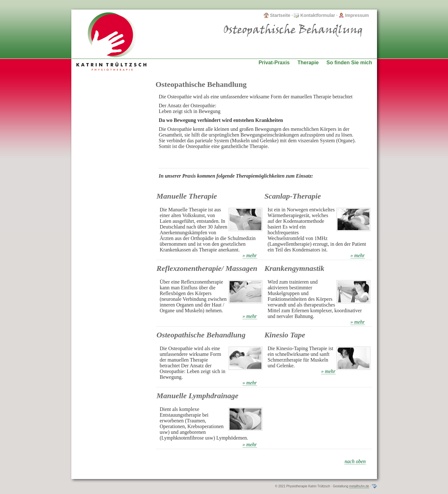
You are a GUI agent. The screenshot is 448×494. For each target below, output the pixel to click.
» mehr (250, 255)
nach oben (355, 461)
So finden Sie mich (349, 63)
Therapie (308, 63)
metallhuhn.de (359, 486)
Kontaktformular (314, 15)
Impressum (354, 15)
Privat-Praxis (274, 63)
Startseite (277, 15)
